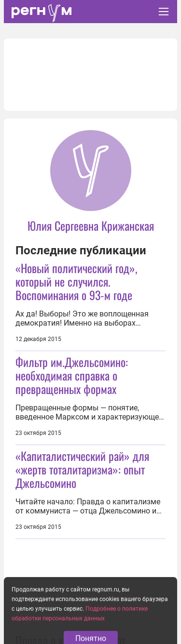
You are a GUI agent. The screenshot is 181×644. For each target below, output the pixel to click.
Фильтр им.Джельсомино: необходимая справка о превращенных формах (72, 375)
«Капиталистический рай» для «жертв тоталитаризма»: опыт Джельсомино (82, 469)
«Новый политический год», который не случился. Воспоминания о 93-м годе (76, 281)
